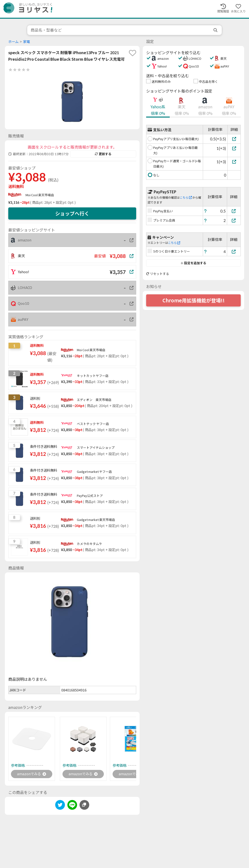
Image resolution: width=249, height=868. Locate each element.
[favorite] (133, 53)
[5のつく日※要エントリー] (234, 251)
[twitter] (60, 806)
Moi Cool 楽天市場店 (40, 195)
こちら (186, 198)
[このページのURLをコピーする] (84, 806)
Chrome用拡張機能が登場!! (194, 300)
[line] (72, 806)
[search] (216, 30)
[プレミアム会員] (234, 220)
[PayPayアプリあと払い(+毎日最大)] (234, 148)
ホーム (13, 42)
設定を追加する (193, 263)
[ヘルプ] (205, 211)
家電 (27, 42)
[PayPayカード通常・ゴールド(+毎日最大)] (234, 162)
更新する (103, 154)
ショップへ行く (72, 213)
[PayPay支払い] (234, 211)
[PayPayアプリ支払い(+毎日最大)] (234, 139)
